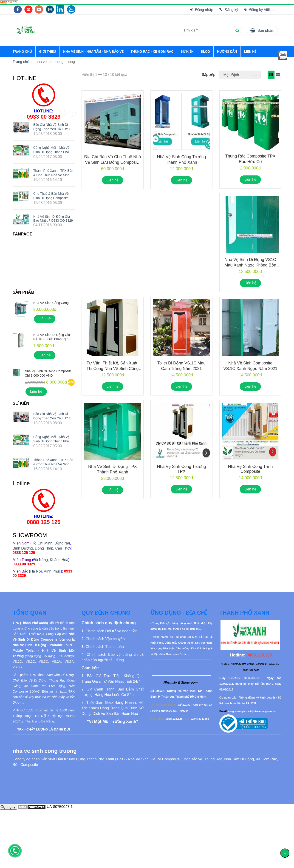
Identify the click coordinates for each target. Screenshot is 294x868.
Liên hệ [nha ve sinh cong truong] (113, 180)
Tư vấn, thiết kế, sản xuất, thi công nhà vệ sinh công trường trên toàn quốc (112, 369)
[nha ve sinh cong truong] (9, 2)
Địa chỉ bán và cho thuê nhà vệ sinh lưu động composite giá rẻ (113, 162)
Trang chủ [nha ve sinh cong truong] (21, 62)
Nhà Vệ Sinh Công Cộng (51, 303)
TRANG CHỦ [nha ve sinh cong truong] (22, 52)
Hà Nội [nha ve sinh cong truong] (36, 571)
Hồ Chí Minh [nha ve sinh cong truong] (42, 543)
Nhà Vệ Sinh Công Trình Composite (250, 469)
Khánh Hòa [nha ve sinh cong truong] (59, 560)
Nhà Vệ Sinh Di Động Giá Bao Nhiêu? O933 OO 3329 (53, 219)
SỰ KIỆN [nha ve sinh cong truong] (187, 52)
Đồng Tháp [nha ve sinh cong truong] (44, 548)
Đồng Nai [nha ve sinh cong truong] (62, 543)
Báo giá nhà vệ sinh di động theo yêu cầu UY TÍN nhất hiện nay (54, 129)
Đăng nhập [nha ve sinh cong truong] (201, 10)
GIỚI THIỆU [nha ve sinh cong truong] (48, 52)
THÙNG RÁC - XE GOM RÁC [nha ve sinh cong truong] (152, 52)
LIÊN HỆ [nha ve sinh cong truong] (250, 52)
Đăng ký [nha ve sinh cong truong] (229, 10)
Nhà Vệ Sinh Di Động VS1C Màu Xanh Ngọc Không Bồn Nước (250, 265)
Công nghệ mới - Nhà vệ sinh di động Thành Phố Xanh (51, 152)
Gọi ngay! (8, 807)
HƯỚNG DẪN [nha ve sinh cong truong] (227, 52)
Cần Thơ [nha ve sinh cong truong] (62, 548)
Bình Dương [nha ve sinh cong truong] (23, 548)
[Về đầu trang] (285, 853)
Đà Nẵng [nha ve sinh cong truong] (41, 560)
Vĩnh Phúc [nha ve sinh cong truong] (52, 571)
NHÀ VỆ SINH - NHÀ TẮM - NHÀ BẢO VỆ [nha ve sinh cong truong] (93, 52)
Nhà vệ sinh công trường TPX (181, 469)
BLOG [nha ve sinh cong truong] (205, 52)
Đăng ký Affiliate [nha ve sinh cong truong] (260, 10)
